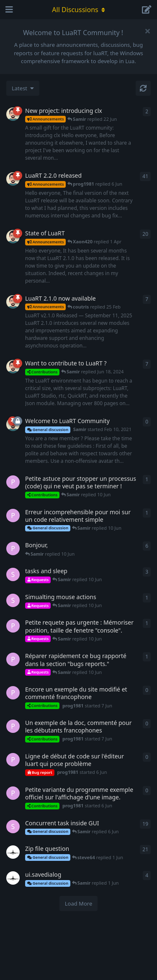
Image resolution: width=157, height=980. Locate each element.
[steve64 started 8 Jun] (13, 600)
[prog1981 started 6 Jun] (13, 482)
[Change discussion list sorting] (23, 88)
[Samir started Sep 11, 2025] (13, 302)
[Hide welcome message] (147, 31)
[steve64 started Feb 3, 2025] (13, 574)
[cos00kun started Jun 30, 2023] (13, 878)
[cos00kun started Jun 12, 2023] (13, 852)
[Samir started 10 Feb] (13, 237)
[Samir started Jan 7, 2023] (13, 367)
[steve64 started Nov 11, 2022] (13, 827)
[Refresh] (143, 88)
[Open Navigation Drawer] (8, 10)
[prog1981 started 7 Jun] (13, 516)
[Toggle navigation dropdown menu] (79, 10)
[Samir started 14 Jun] (13, 114)
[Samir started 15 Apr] (13, 179)
